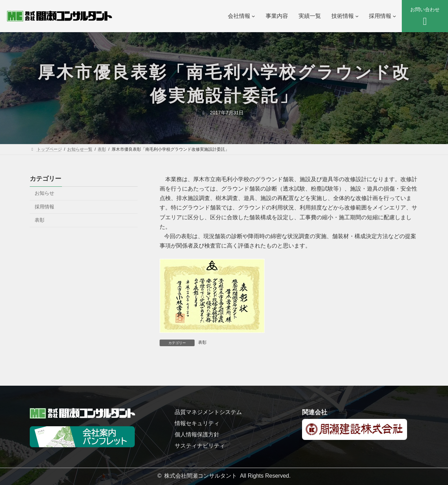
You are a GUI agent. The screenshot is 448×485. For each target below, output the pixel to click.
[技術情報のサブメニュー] (357, 16)
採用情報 (44, 206)
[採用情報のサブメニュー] (394, 16)
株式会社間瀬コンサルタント (201, 476)
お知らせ (44, 193)
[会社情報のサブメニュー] (253, 16)
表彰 (202, 342)
